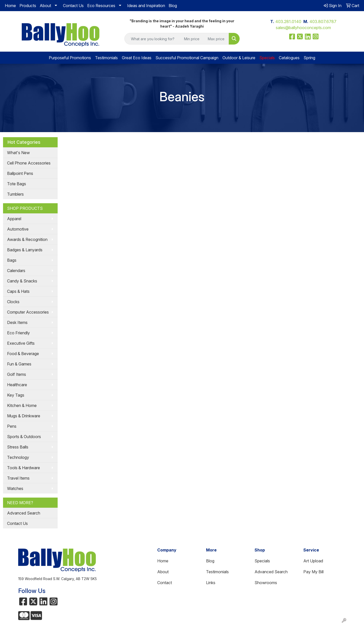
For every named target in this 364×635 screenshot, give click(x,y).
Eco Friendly (18, 333)
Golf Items (17, 374)
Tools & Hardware (24, 468)
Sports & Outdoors (24, 437)
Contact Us (73, 6)
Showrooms (266, 583)
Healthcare (17, 385)
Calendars (16, 271)
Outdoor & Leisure (239, 58)
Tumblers (15, 194)
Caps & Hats (18, 291)
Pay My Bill (313, 572)
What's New (18, 153)
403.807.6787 (323, 22)
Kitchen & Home (22, 405)
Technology (18, 457)
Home (10, 6)
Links (211, 583)
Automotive (18, 229)
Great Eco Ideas (137, 58)
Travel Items (18, 478)
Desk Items (17, 322)
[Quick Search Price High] (217, 39)
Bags (12, 260)
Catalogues (289, 58)
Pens (12, 426)
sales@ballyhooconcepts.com (303, 28)
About (45, 6)
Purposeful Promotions (70, 58)
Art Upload (313, 561)
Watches (15, 488)
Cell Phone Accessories (29, 163)
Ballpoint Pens (20, 173)
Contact (165, 583)
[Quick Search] (153, 39)
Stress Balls (18, 447)
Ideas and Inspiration (146, 6)
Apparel (14, 219)
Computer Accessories (28, 312)
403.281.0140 (288, 22)
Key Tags (16, 395)
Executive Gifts (21, 343)
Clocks (13, 302)
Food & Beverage (23, 354)
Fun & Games (19, 364)
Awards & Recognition (27, 239)
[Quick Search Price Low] (193, 39)
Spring (309, 58)
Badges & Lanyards (25, 250)
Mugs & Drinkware (24, 416)
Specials (262, 561)
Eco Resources (101, 6)
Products (28, 6)
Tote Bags (17, 184)
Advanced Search (24, 513)
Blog (173, 6)
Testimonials (106, 58)
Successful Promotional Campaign (187, 58)
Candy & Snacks (22, 281)
